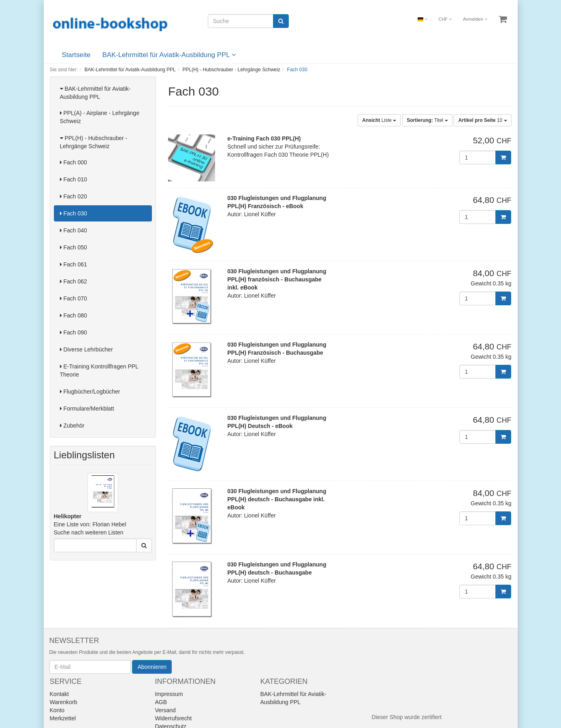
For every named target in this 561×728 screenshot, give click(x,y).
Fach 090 (74, 332)
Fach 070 (74, 298)
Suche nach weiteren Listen (89, 532)
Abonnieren (152, 667)
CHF (445, 19)
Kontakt (59, 694)
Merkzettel (63, 718)
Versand (165, 710)
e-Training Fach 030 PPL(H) (264, 138)
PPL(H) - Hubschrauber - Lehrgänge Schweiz (94, 142)
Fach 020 (74, 196)
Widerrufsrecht (173, 718)
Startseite (76, 55)
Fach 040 (74, 230)
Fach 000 (74, 162)
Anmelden (475, 19)
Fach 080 (74, 315)
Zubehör (72, 426)
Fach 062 (74, 281)
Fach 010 (74, 179)
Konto (57, 710)
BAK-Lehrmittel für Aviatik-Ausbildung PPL (169, 55)
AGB (161, 702)
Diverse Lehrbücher (86, 349)
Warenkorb (64, 702)
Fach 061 (74, 264)
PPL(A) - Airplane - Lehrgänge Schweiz (100, 117)
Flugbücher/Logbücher (90, 392)
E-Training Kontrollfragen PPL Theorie (99, 370)
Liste (379, 120)
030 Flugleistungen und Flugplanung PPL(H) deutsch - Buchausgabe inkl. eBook (277, 499)
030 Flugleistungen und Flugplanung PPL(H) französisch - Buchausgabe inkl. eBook (277, 279)
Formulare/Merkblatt (87, 409)
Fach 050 (74, 247)
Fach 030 (74, 213)
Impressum (169, 694)
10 (482, 120)
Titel (427, 120)
